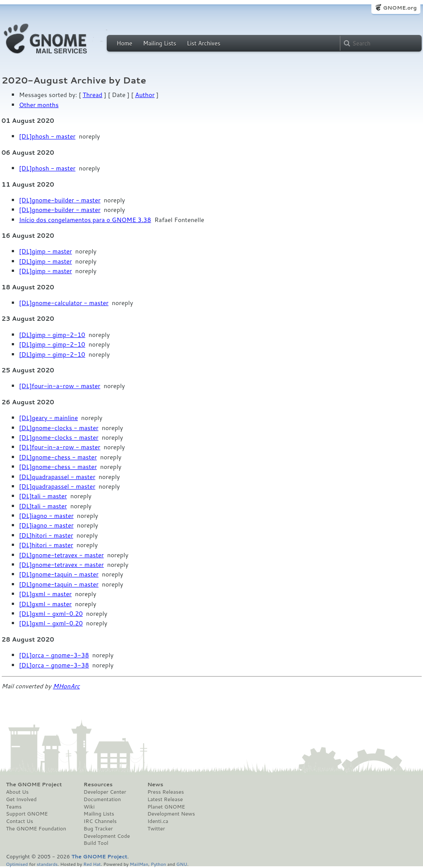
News (155, 785)
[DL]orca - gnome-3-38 (54, 655)
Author (145, 95)
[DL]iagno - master (47, 516)
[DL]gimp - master (46, 251)
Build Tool (96, 843)
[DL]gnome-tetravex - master (62, 555)
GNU (182, 864)
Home (125, 43)
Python (159, 864)
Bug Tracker (98, 829)
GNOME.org (400, 8)
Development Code (107, 836)
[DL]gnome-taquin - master (59, 574)
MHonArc (66, 686)
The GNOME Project (34, 785)
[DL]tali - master (43, 496)
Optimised (17, 864)
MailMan (139, 864)
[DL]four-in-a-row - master (60, 386)
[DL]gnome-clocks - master (59, 428)
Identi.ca (158, 821)
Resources (98, 785)
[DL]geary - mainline (49, 418)
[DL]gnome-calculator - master (64, 303)
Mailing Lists (160, 43)
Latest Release (165, 799)
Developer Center (105, 792)
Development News (171, 814)
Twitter (156, 829)
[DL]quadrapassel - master (57, 477)
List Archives (203, 43)
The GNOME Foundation (36, 829)
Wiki (89, 807)
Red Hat (92, 864)
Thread (93, 95)
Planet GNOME (166, 807)
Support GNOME (27, 814)
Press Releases (166, 792)
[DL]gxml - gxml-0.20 (51, 614)
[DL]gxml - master (45, 594)
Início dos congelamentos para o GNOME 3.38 (85, 220)
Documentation (102, 799)
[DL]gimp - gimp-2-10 (52, 335)
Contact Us (20, 821)
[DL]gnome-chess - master (58, 457)
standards (47, 864)
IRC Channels (100, 821)
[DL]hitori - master (46, 535)
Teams (14, 807)
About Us (17, 792)
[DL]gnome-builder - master (60, 200)
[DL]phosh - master (47, 136)
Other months (39, 105)
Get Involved (21, 799)
